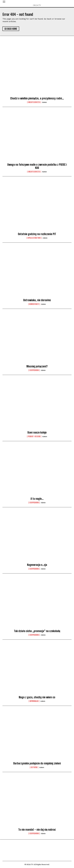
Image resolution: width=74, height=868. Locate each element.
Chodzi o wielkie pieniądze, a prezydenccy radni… (37, 98)
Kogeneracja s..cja (37, 565)
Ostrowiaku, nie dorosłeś (37, 300)
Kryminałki (34, 701)
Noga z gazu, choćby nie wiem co (37, 697)
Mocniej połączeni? (37, 366)
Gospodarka (34, 370)
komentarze (34, 304)
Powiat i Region (34, 436)
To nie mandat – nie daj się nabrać (37, 830)
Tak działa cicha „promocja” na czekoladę (37, 631)
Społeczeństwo (34, 238)
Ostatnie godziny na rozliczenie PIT (37, 234)
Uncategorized (34, 102)
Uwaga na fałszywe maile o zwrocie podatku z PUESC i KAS (37, 166)
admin (44, 102)
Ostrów (34, 767)
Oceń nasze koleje (37, 432)
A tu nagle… (37, 499)
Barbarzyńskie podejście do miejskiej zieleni (37, 763)
